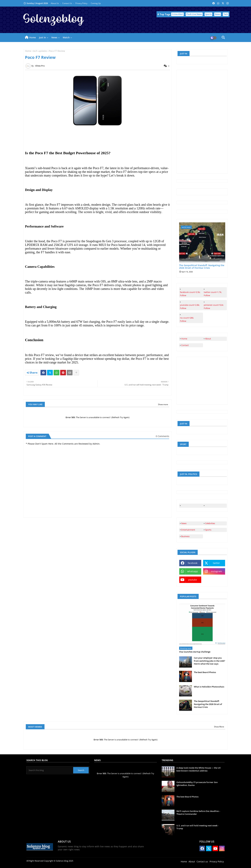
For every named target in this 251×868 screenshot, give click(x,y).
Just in (43, 37)
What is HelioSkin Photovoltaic (209, 687)
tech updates (40, 51)
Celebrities (210, 523)
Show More (219, 727)
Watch (66, 37)
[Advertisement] (203, 121)
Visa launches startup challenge (195, 652)
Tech (226, 14)
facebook (193, 563)
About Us (55, 3)
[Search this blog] (50, 770)
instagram (216, 571)
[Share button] (76, 373)
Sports (208, 14)
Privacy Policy (82, 3)
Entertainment (188, 530)
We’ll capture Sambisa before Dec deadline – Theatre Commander (198, 813)
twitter (216, 563)
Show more (163, 404)
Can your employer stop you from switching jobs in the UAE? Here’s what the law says (209, 661)
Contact (185, 345)
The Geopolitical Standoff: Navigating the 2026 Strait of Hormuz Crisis (202, 267)
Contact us (67, 3)
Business (185, 536)
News (218, 14)
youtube (192, 580)
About (208, 339)
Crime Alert (177, 14)
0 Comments (162, 436)
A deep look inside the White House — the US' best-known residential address (199, 769)
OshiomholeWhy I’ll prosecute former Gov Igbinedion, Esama (197, 784)
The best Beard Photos (205, 672)
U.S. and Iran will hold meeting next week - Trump (197, 827)
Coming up (96, 3)
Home (33, 37)
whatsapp (193, 571)
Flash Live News (194, 14)
